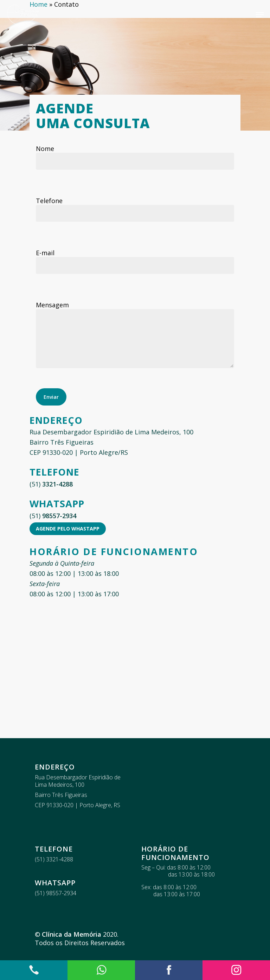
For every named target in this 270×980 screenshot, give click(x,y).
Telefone (135, 209)
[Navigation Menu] (260, 15)
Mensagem (135, 335)
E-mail (135, 261)
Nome (135, 157)
